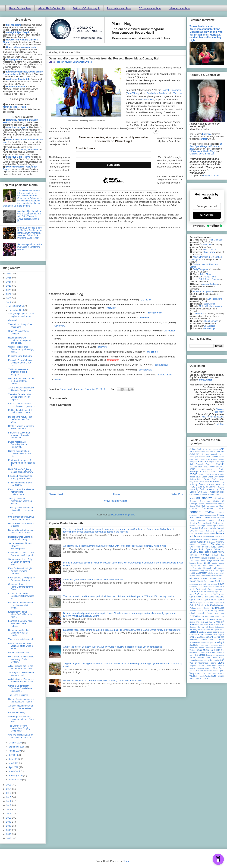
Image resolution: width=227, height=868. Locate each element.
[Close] (156, 131)
